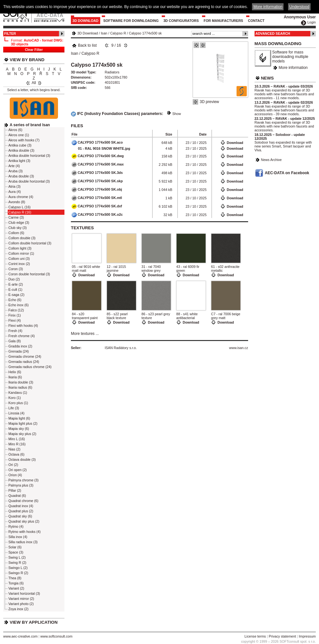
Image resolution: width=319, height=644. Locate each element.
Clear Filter (34, 50)
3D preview (209, 102)
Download (235, 143)
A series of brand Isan (30, 125)
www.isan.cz (239, 348)
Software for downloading (131, 21)
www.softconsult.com (56, 636)
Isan (104, 33)
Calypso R (118, 33)
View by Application (34, 622)
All (34, 83)
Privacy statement (282, 636)
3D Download (86, 21)
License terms (255, 636)
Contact (256, 21)
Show (177, 114)
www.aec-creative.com (20, 636)
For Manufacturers (223, 21)
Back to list (84, 45)
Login (312, 22)
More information (293, 68)
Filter (10, 33)
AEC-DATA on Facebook (287, 173)
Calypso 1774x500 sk (145, 33)
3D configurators (181, 21)
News (267, 78)
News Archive (271, 160)
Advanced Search (273, 33)
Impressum (307, 636)
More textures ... (85, 334)
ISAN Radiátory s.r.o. (121, 348)
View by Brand (27, 60)
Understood (299, 7)
